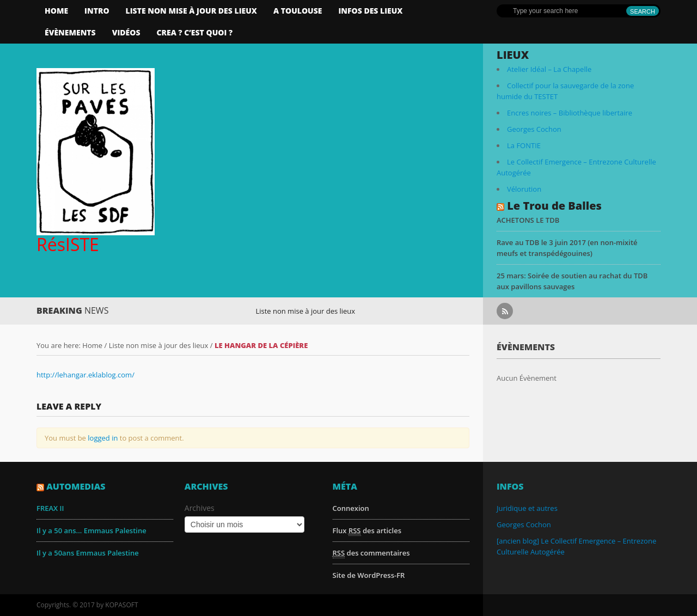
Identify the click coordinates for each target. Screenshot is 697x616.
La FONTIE (524, 145)
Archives (200, 508)
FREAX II (50, 508)
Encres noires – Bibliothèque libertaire (570, 113)
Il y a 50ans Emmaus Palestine (88, 553)
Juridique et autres (527, 508)
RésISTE (68, 244)
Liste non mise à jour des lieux (191, 11)
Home (56, 11)
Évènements (70, 32)
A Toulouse (298, 11)
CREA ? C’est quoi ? (194, 32)
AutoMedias (76, 486)
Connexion (351, 508)
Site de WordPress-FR (369, 575)
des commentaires (371, 553)
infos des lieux (370, 11)
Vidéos (126, 32)
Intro (97, 11)
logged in (103, 438)
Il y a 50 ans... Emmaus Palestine (91, 530)
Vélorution (524, 189)
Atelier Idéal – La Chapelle (549, 69)
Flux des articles (367, 531)
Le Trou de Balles (554, 206)
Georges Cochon (534, 129)
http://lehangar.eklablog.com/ (85, 375)
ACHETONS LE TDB (528, 220)
